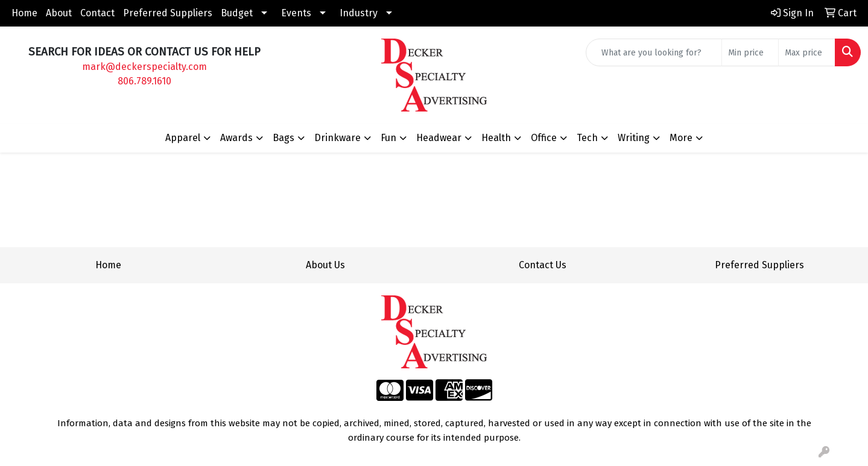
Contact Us (543, 265)
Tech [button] (587, 138)
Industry (359, 13)
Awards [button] (236, 138)
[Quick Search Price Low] (750, 52)
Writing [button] (634, 138)
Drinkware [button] (337, 138)
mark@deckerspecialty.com (144, 67)
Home (24, 13)
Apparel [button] (183, 138)
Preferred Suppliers (168, 13)
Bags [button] (284, 138)
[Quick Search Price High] (807, 52)
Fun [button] (388, 138)
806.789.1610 (144, 81)
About (59, 13)
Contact (97, 13)
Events (296, 13)
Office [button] (544, 138)
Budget (237, 13)
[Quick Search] (654, 52)
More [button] (681, 138)
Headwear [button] (439, 138)
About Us (325, 265)
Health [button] (496, 138)
